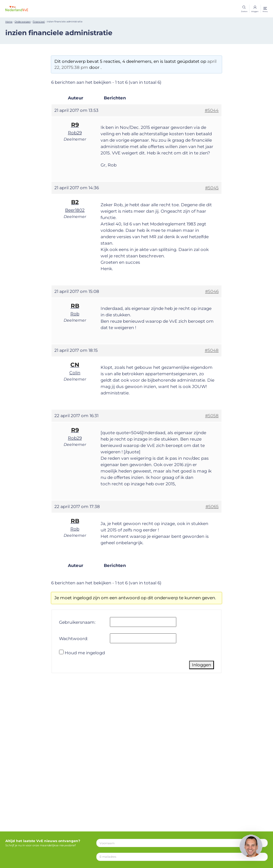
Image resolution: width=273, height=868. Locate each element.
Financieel (39, 24)
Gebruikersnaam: (77, 624)
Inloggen (202, 667)
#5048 (212, 353)
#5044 (212, 113)
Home (9, 24)
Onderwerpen (23, 24)
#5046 (212, 294)
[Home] (28, 10)
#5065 (212, 509)
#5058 (212, 418)
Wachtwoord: (74, 641)
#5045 (212, 190)
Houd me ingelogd (85, 655)
